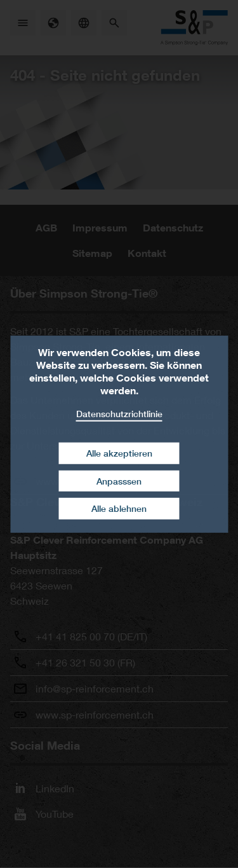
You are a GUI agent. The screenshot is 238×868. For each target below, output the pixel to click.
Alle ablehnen (119, 508)
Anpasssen (119, 481)
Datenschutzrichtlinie (119, 413)
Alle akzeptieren (119, 453)
